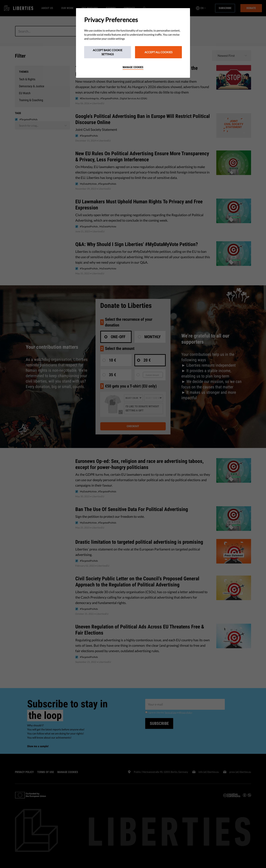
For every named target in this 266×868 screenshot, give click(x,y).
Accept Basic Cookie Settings (108, 52)
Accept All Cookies (158, 52)
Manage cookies (133, 67)
